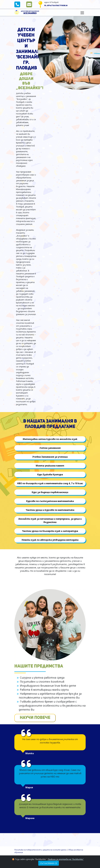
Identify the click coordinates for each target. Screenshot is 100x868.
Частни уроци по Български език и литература (50, 531)
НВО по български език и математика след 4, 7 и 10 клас (50, 483)
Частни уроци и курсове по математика (50, 510)
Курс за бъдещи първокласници (50, 492)
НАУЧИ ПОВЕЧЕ (35, 718)
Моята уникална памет (50, 466)
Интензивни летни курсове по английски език (50, 439)
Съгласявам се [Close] (49, 863)
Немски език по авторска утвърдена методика (50, 540)
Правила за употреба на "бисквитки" (66, 859)
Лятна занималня (50, 448)
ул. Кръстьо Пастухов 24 (56, 6)
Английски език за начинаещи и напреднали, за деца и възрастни (50, 520)
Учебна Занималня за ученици (50, 457)
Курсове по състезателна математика (50, 501)
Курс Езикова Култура (50, 474)
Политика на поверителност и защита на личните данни (40, 850)
